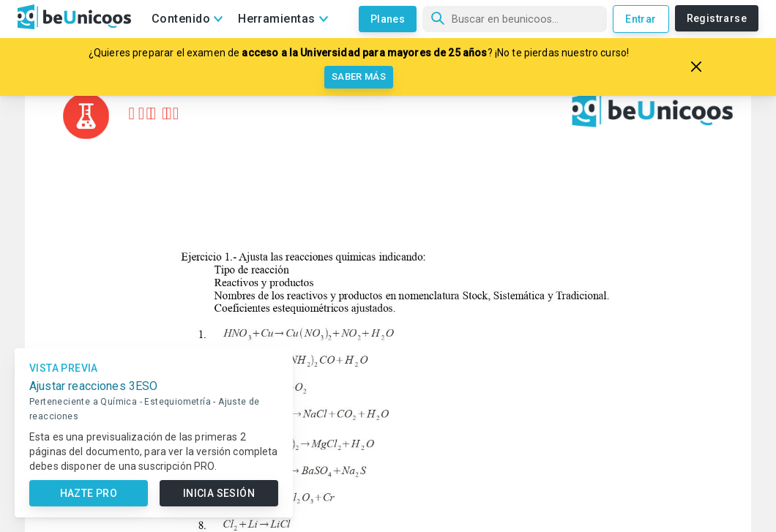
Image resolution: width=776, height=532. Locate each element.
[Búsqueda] (515, 19)
